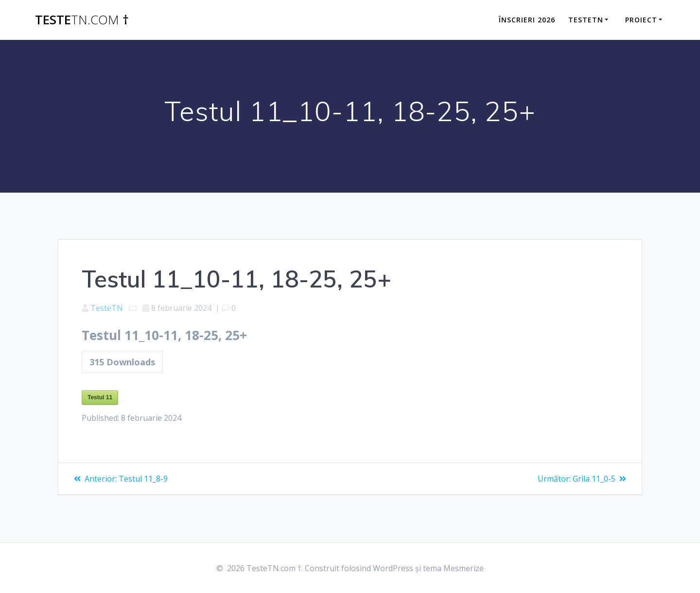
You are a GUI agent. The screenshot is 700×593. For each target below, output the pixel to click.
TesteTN (107, 308)
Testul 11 (100, 397)
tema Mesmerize (453, 568)
